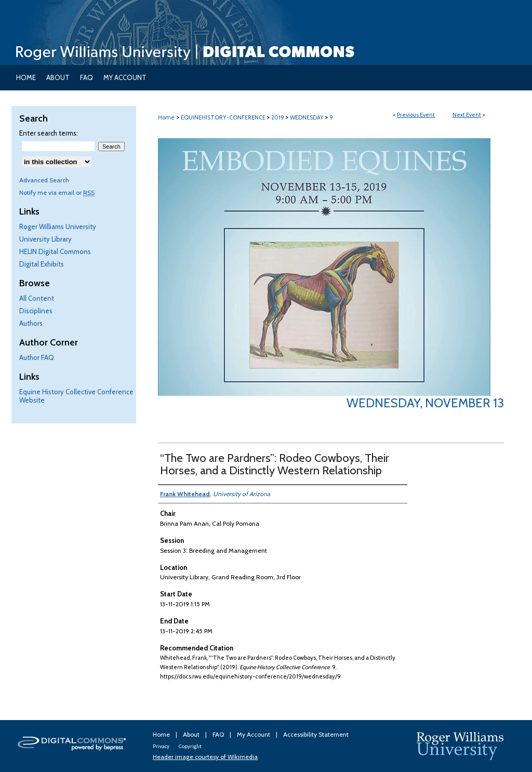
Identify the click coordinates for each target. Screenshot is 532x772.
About (192, 734)
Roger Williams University (58, 227)
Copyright (190, 746)
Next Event (467, 115)
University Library (45, 239)
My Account (254, 734)
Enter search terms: (49, 133)
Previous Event (416, 115)
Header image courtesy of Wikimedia (205, 757)
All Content (37, 298)
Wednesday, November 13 (425, 403)
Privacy (162, 746)
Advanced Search (44, 180)
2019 (278, 117)
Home (166, 117)
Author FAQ (37, 357)
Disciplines (36, 311)
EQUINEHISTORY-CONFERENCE (224, 117)
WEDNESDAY (307, 117)
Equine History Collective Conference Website (76, 396)
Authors (31, 323)
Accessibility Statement (316, 734)
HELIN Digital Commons (55, 251)
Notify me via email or (57, 192)
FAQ (219, 734)
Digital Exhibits (42, 264)
